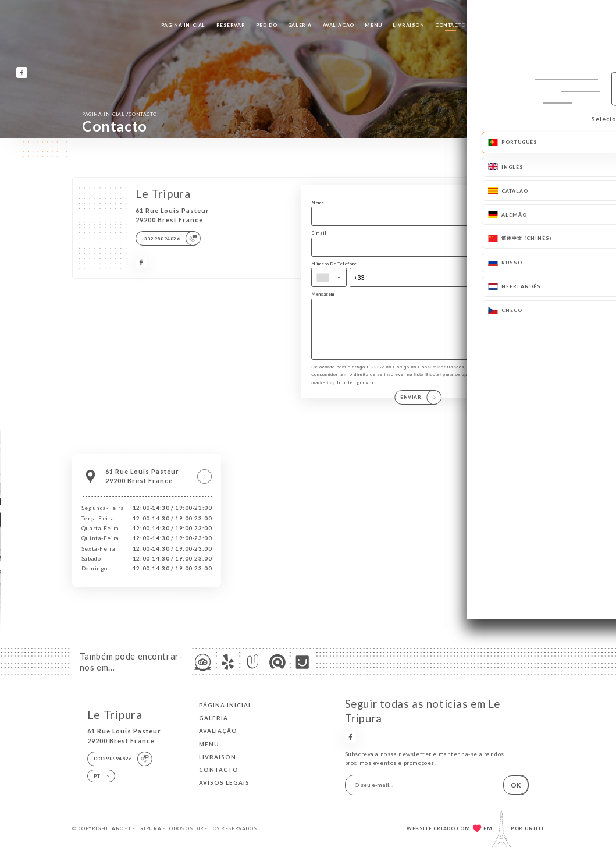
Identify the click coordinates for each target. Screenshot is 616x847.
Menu (373, 25)
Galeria (300, 25)
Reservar (231, 25)
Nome (318, 203)
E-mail (319, 233)
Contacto (451, 25)
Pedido (266, 25)
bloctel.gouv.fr (356, 395)
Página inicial (183, 25)
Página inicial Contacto (120, 114)
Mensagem (323, 294)
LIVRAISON (408, 25)
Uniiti (534, 828)
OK (516, 785)
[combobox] (329, 277)
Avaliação (339, 25)
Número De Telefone (334, 264)
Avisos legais (224, 783)
